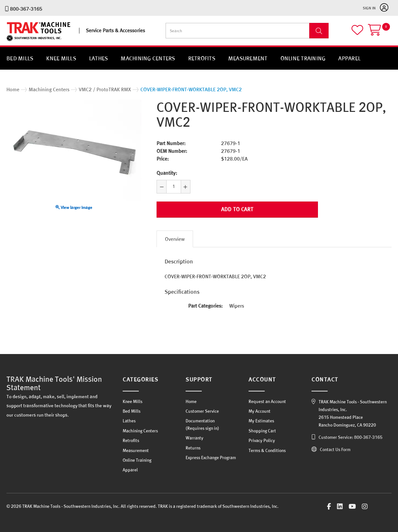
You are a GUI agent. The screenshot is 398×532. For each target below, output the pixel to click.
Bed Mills (20, 58)
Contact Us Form (335, 449)
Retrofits (202, 58)
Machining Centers (148, 58)
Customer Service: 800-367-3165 (351, 437)
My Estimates (261, 421)
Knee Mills (61, 58)
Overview (175, 239)
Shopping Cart (262, 431)
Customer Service (202, 411)
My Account (260, 411)
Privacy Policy (262, 440)
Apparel (349, 58)
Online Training (303, 58)
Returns (193, 448)
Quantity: (167, 173)
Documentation (200, 421)
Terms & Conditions (267, 450)
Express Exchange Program (211, 458)
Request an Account (267, 401)
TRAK (12, 41)
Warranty (194, 438)
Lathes (99, 58)
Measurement (248, 58)
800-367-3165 (26, 9)
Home (191, 401)
